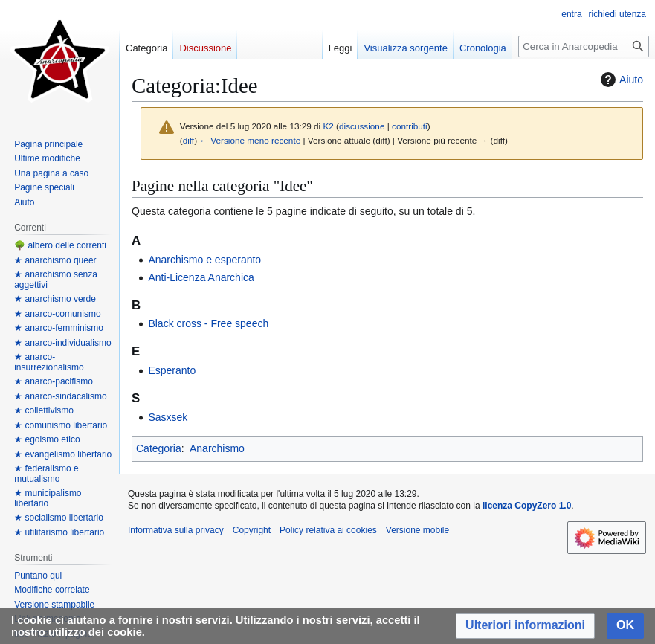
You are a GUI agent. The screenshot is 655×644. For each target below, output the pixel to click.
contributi (410, 126)
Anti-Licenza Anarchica (201, 277)
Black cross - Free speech (208, 323)
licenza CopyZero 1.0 (527, 506)
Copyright (252, 530)
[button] (525, 626)
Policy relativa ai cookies (328, 530)
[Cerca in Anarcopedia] (584, 46)
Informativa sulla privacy (176, 530)
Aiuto (620, 80)
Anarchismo (217, 448)
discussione (362, 126)
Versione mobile (417, 530)
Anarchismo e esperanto (204, 260)
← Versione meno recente (250, 140)
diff (188, 140)
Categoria (159, 448)
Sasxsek (168, 417)
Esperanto (172, 370)
